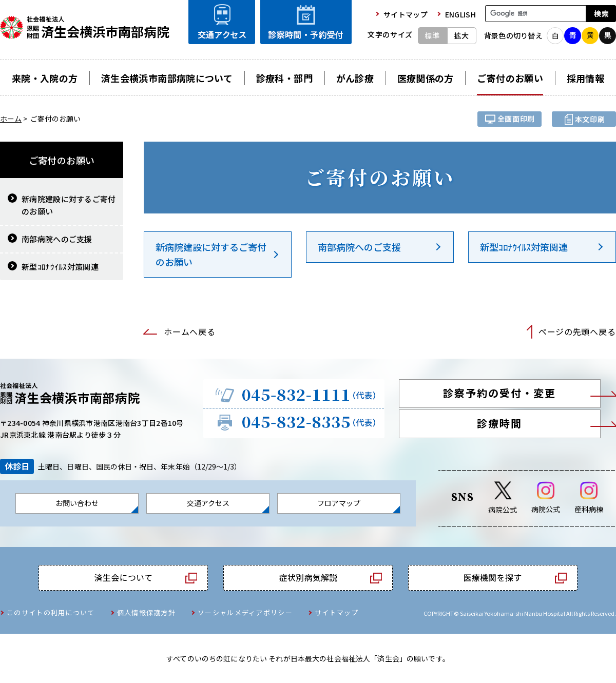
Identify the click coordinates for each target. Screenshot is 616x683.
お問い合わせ (77, 503)
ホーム (11, 119)
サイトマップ (337, 612)
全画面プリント (509, 119)
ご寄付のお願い (62, 160)
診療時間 (499, 423)
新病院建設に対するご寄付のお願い (211, 254)
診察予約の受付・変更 (499, 393)
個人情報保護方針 (146, 612)
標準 (432, 35)
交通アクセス (208, 503)
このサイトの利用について (51, 612)
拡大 (461, 35)
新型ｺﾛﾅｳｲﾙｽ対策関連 (524, 247)
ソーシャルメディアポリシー (245, 612)
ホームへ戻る (189, 332)
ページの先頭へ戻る (577, 332)
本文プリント (584, 119)
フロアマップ (339, 503)
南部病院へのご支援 (359, 247)
